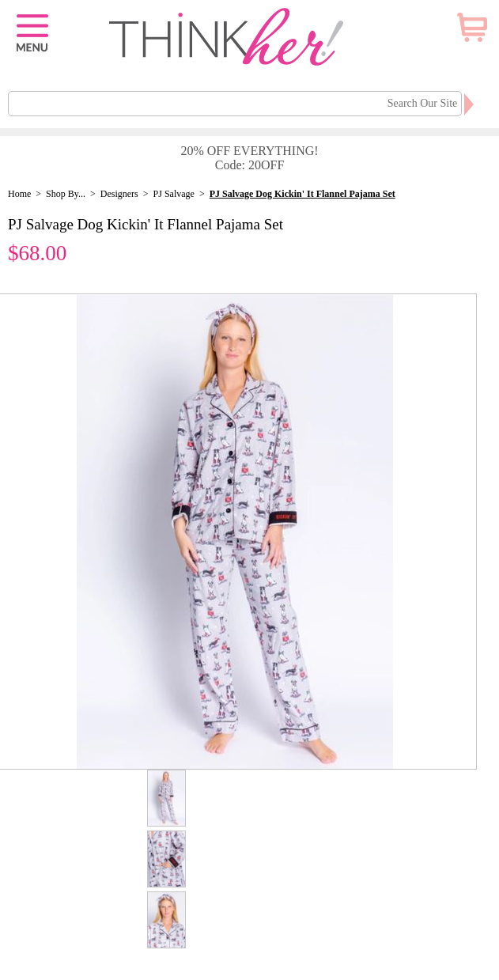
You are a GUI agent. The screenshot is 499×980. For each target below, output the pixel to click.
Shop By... (66, 194)
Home (19, 194)
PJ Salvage (174, 194)
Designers (119, 194)
